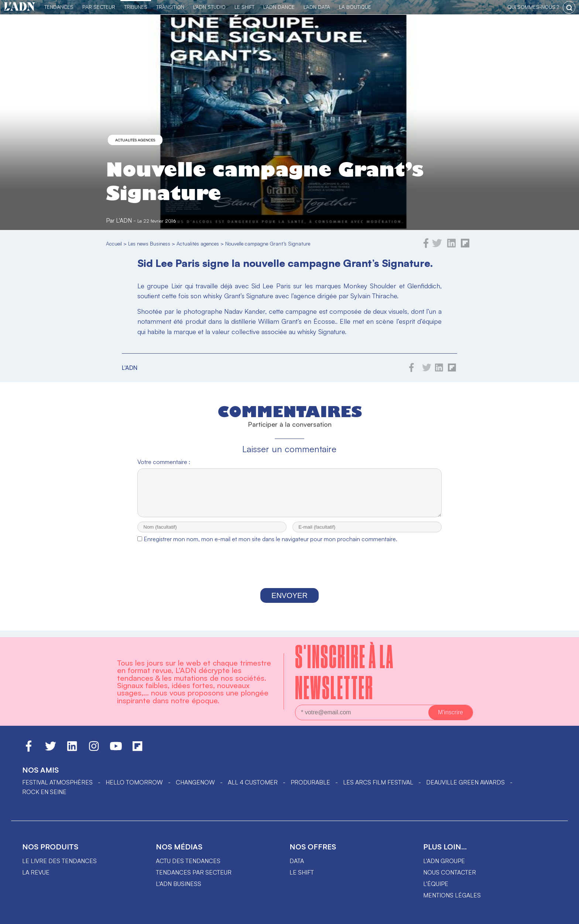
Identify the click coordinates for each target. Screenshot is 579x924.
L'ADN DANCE (279, 7)
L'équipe (436, 884)
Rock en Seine (44, 792)
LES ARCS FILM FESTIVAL (378, 782)
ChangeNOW (195, 782)
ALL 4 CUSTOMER (253, 782)
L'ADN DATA (317, 7)
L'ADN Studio (209, 7)
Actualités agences (135, 140)
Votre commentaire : (164, 462)
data (297, 861)
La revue (36, 872)
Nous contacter (450, 872)
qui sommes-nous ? (533, 7)
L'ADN (124, 220)
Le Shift (244, 7)
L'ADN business (179, 884)
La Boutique (355, 7)
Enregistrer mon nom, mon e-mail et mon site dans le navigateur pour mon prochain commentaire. (270, 546)
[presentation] (289, 574)
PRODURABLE (310, 782)
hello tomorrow (134, 782)
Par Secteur (99, 7)
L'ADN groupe (444, 861)
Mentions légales (452, 895)
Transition (170, 7)
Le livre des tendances (59, 861)
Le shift (302, 872)
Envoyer (289, 602)
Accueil (114, 243)
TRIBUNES (136, 7)
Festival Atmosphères (57, 782)
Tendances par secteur (194, 872)
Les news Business (149, 243)
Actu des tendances (188, 861)
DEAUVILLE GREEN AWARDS (465, 782)
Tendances (59, 7)
